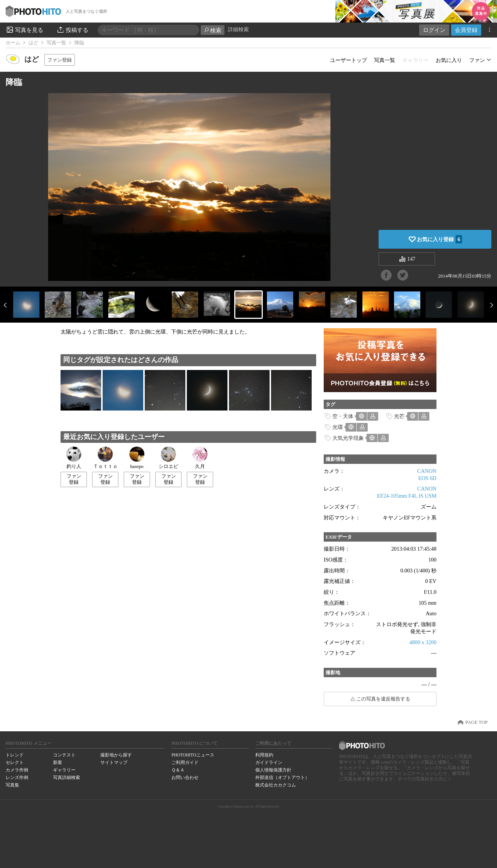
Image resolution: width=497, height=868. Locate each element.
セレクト (15, 762)
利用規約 (264, 755)
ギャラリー (64, 770)
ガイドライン (269, 762)
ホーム (13, 43)
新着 (58, 762)
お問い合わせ (185, 777)
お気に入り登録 (439, 239)
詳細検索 (238, 29)
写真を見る (24, 30)
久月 (200, 458)
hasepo (137, 458)
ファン (477, 60)
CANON (427, 471)
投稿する (72, 30)
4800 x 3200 (423, 642)
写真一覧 (56, 43)
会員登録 (466, 30)
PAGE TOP (477, 722)
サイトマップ (114, 762)
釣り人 (74, 458)
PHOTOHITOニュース (193, 755)
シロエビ (168, 458)
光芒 (399, 416)
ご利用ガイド (185, 762)
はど (33, 43)
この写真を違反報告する (383, 699)
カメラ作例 (17, 770)
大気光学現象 (348, 438)
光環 (338, 427)
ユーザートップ (349, 60)
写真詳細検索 (67, 777)
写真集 (12, 785)
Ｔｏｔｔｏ (105, 458)
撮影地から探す (116, 755)
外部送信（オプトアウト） (282, 777)
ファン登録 (60, 60)
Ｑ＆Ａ (178, 770)
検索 (213, 30)
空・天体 (343, 416)
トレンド (15, 755)
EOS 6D (427, 478)
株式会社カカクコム (276, 785)
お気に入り (449, 60)
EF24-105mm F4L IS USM (407, 496)
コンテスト (64, 755)
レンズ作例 (17, 777)
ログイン (434, 30)
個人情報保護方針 (273, 770)
